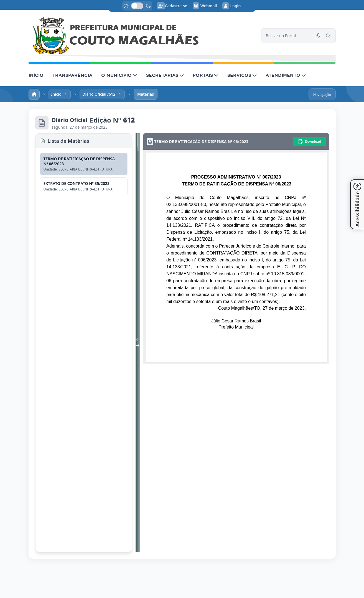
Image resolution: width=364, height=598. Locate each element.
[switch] (137, 6)
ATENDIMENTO (286, 75)
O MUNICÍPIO (119, 75)
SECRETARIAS (165, 75)
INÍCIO (36, 75)
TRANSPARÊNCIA (72, 75)
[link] (142, 36)
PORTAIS (206, 75)
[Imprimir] (309, 142)
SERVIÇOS (242, 75)
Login (231, 6)
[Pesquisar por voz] (318, 36)
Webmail (205, 6)
